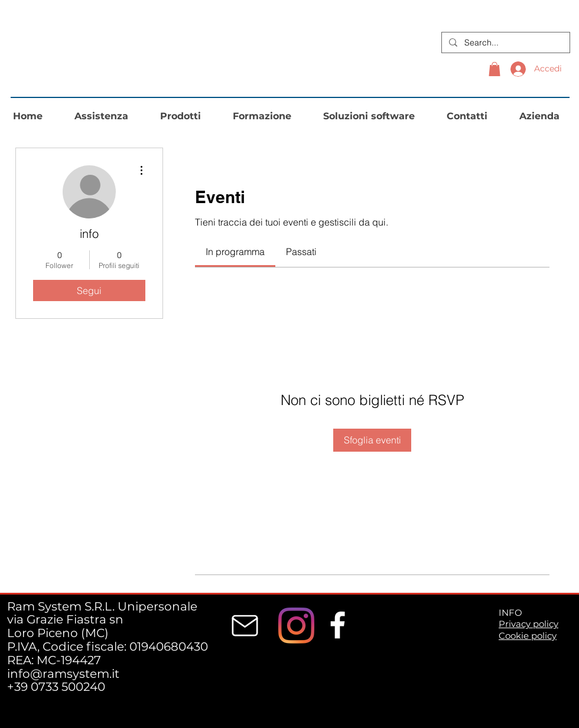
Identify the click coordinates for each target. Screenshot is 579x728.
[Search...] (505, 43)
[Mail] (245, 626)
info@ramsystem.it (63, 674)
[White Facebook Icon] (338, 625)
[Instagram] (296, 626)
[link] (235, 252)
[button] (495, 69)
